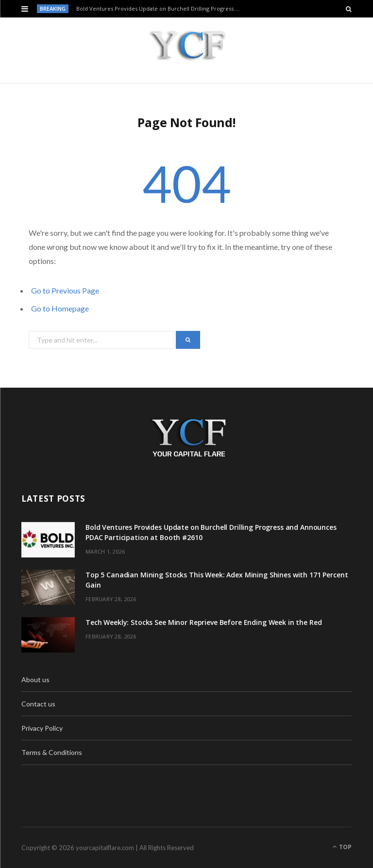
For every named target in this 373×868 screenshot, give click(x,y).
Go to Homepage (60, 308)
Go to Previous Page (65, 290)
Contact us (38, 704)
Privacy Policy (42, 728)
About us (35, 680)
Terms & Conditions (52, 752)
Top (342, 847)
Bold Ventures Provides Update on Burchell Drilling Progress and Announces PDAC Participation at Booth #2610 (161, 9)
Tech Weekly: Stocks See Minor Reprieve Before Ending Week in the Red (203, 622)
